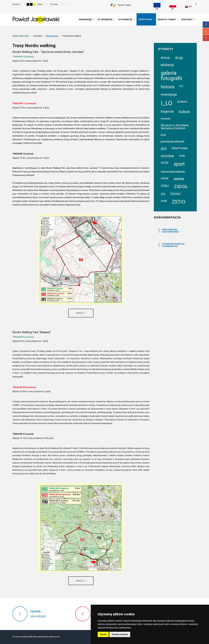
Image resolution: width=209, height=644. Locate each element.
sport (179, 164)
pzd (164, 148)
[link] (188, 7)
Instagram (206, 31)
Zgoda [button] (103, 634)
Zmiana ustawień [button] (120, 634)
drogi (179, 58)
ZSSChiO (175, 194)
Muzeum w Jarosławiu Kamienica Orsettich (175, 127)
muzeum (166, 119)
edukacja (167, 65)
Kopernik (167, 112)
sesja (182, 156)
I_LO (167, 103)
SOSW (165, 163)
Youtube (206, 38)
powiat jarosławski (173, 141)
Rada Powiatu (180, 148)
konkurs (182, 102)
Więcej (80, 313)
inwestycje (169, 94)
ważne (179, 179)
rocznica (167, 156)
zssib (164, 201)
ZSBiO (165, 186)
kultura (184, 112)
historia (167, 87)
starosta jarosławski (173, 172)
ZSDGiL (181, 187)
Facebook (206, 25)
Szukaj (196, 4)
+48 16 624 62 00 (38, 616)
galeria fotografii (171, 76)
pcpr (163, 135)
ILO (181, 86)
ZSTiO (179, 202)
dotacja (165, 58)
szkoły (165, 178)
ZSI (163, 194)
